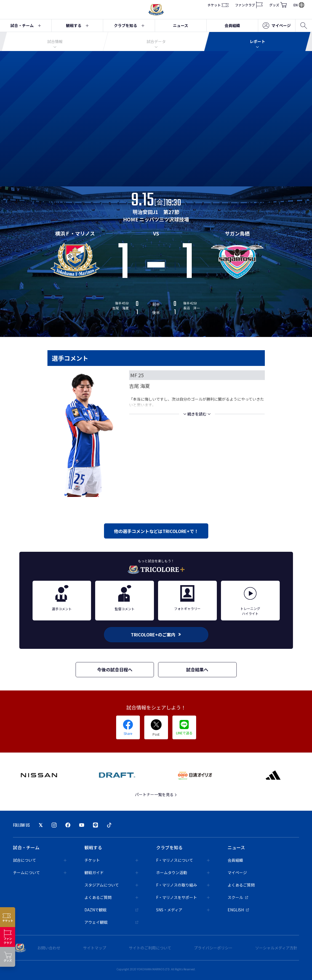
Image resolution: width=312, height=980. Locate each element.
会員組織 (232, 25)
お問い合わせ (49, 948)
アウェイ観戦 (111, 922)
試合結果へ (197, 670)
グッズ (278, 5)
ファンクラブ (249, 5)
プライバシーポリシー (213, 948)
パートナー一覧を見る (156, 794)
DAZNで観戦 (111, 910)
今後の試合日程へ (115, 670)
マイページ (277, 26)
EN (299, 5)
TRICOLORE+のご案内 (156, 634)
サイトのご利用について (150, 948)
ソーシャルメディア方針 (276, 948)
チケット (218, 5)
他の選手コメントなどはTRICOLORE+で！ (156, 531)
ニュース (181, 25)
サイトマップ (95, 948)
